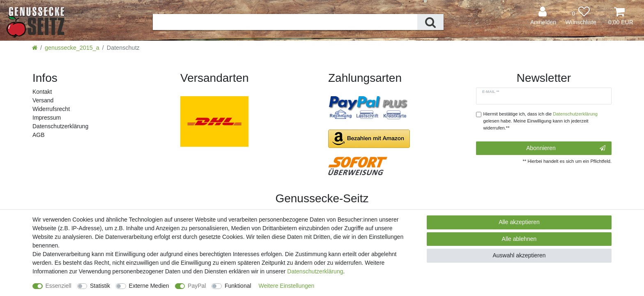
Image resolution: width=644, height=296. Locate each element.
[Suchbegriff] (285, 22)
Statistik (100, 286)
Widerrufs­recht (51, 109)
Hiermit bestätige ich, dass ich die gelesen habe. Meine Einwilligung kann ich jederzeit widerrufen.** (541, 121)
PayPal (197, 286)
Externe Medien (149, 286)
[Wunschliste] (581, 16)
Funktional (238, 286)
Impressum (47, 118)
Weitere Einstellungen (286, 286)
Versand (43, 100)
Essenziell (59, 286)
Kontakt (42, 92)
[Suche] (430, 22)
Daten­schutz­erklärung (60, 126)
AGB (39, 135)
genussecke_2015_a (72, 48)
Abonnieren (566, 148)
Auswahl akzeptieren (519, 255)
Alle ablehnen (519, 239)
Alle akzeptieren (519, 222)
